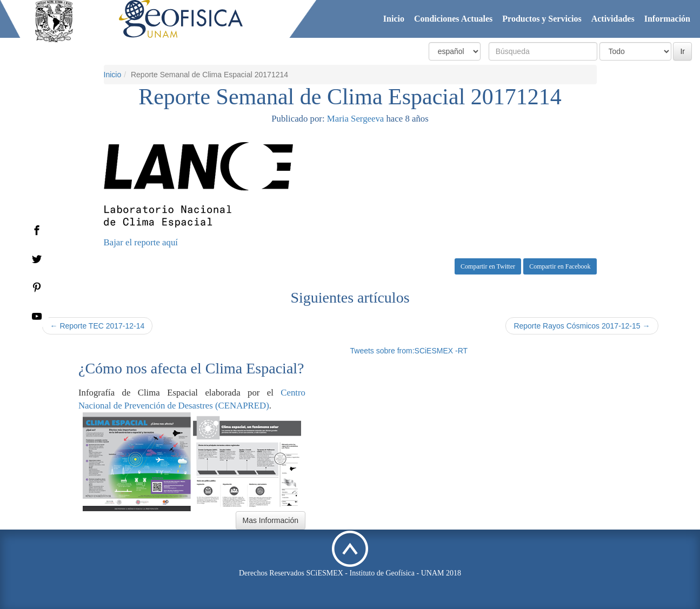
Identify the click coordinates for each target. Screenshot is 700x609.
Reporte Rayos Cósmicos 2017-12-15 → (582, 326)
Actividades (613, 19)
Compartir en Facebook (560, 266)
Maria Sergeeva (355, 119)
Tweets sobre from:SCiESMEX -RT (409, 351)
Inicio (394, 19)
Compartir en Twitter (488, 266)
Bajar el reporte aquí (141, 242)
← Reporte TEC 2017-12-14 (98, 326)
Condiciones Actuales (453, 19)
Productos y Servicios (542, 19)
